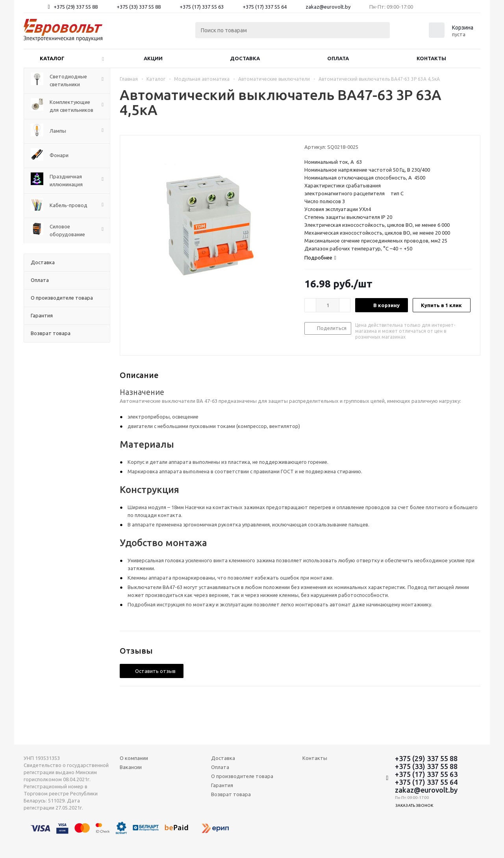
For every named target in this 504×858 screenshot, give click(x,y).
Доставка (245, 58)
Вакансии (131, 767)
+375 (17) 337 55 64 (265, 7)
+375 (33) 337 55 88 (139, 7)
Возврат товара (231, 794)
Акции (153, 58)
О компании (134, 758)
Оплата (338, 58)
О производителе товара (242, 776)
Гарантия (222, 785)
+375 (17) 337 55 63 (202, 7)
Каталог (52, 58)
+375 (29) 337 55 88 (76, 7)
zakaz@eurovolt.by (328, 7)
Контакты (431, 58)
